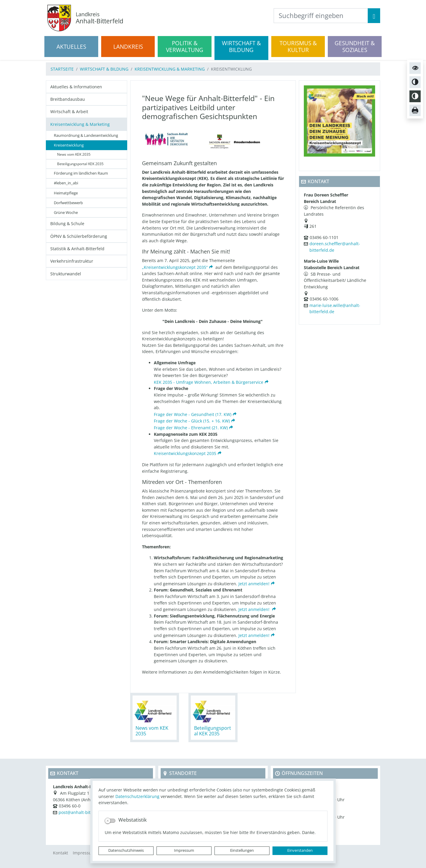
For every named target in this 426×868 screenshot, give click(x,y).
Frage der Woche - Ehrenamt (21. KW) (191, 428)
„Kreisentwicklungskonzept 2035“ (175, 267)
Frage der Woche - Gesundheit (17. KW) (193, 414)
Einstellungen (242, 850)
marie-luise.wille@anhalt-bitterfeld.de (335, 309)
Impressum (184, 850)
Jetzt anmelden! (254, 584)
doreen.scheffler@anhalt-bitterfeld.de (335, 247)
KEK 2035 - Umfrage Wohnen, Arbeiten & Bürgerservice (209, 382)
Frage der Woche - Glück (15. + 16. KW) (192, 421)
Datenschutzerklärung (137, 796)
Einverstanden (300, 850)
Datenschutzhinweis (126, 850)
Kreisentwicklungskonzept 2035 (185, 453)
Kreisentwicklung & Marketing (170, 69)
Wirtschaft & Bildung (104, 69)
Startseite (62, 69)
